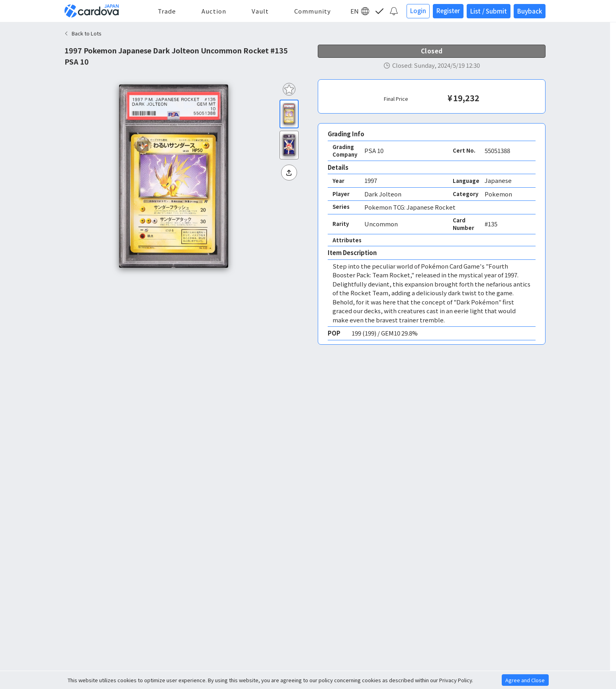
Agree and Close (525, 680)
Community (313, 11)
